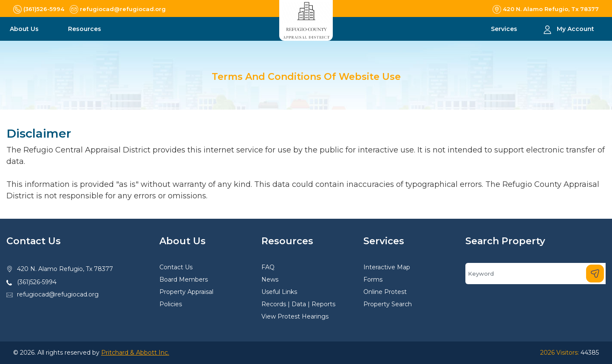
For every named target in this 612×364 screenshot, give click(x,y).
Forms (373, 279)
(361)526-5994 (37, 282)
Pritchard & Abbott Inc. (135, 353)
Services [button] (505, 29)
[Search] (535, 274)
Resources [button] (85, 29)
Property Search (388, 304)
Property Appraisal (186, 292)
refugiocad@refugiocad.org (58, 294)
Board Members (184, 279)
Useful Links (279, 292)
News (270, 279)
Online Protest (385, 292)
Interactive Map (387, 267)
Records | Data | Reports (298, 304)
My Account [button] (575, 29)
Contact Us (176, 267)
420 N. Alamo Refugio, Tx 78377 (65, 269)
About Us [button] (25, 29)
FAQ (268, 267)
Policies (171, 304)
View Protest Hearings (295, 316)
